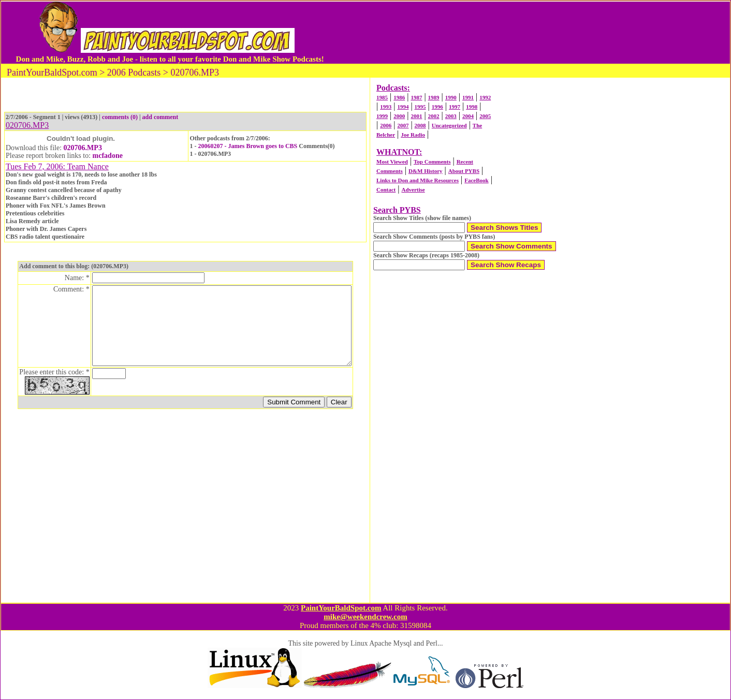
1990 (451, 97)
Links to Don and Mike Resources (418, 180)
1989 (434, 97)
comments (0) (120, 117)
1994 (403, 107)
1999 (382, 116)
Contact (386, 189)
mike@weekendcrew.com (365, 617)
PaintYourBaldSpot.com (341, 608)
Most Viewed (392, 162)
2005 (485, 116)
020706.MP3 (83, 148)
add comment (160, 117)
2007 (403, 125)
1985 (382, 97)
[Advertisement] (521, 33)
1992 (485, 97)
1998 (472, 107)
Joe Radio (413, 135)
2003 (451, 116)
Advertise (413, 189)
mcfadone (108, 156)
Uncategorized (449, 125)
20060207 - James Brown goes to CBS (247, 146)
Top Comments (432, 162)
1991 (468, 97)
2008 (420, 125)
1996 (437, 107)
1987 (416, 97)
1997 (455, 107)
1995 (420, 107)
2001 (416, 116)
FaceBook (476, 180)
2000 (399, 116)
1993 (386, 107)
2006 (386, 125)
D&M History (426, 171)
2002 (434, 116)
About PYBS (464, 171)
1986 (399, 97)
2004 (468, 116)
